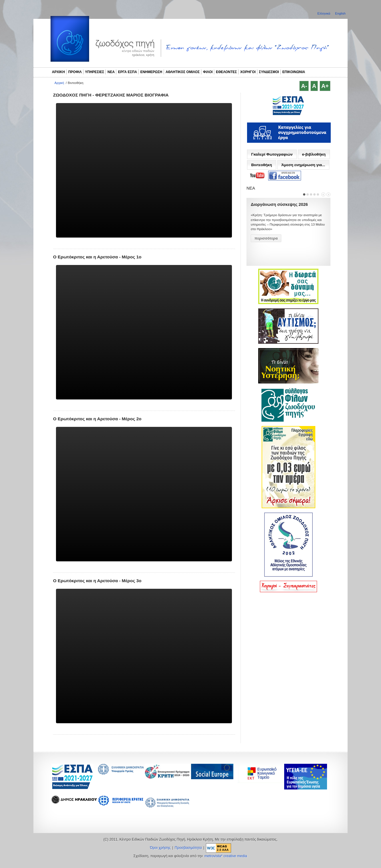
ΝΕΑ (111, 72)
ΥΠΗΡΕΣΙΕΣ (95, 72)
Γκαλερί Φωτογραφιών (272, 154)
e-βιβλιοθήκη (314, 154)
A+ (325, 86)
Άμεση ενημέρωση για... (303, 165)
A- (304, 86)
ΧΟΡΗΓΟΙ (248, 72)
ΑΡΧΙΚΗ (58, 72)
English (340, 13)
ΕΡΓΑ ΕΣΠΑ (127, 72)
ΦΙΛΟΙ (208, 72)
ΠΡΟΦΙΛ (75, 72)
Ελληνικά (324, 13)
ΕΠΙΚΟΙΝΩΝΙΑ (294, 72)
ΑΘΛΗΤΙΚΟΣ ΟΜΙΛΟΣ (183, 72)
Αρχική (59, 83)
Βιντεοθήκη (261, 165)
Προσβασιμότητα (188, 848)
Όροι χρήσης (160, 848)
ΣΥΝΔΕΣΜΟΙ (269, 72)
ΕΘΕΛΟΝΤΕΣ (226, 72)
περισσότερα (266, 238)
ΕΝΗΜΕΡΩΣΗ (151, 72)
